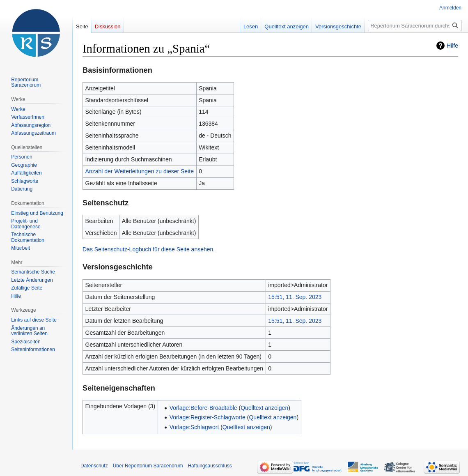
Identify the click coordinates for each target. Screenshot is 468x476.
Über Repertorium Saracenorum (148, 466)
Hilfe (452, 46)
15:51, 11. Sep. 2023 (295, 297)
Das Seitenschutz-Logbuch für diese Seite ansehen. (149, 249)
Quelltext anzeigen (264, 408)
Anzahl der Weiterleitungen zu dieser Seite (140, 171)
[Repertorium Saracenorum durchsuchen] (415, 25)
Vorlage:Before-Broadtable (203, 408)
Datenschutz (94, 466)
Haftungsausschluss (210, 466)
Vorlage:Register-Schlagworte (208, 417)
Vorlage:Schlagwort (194, 427)
